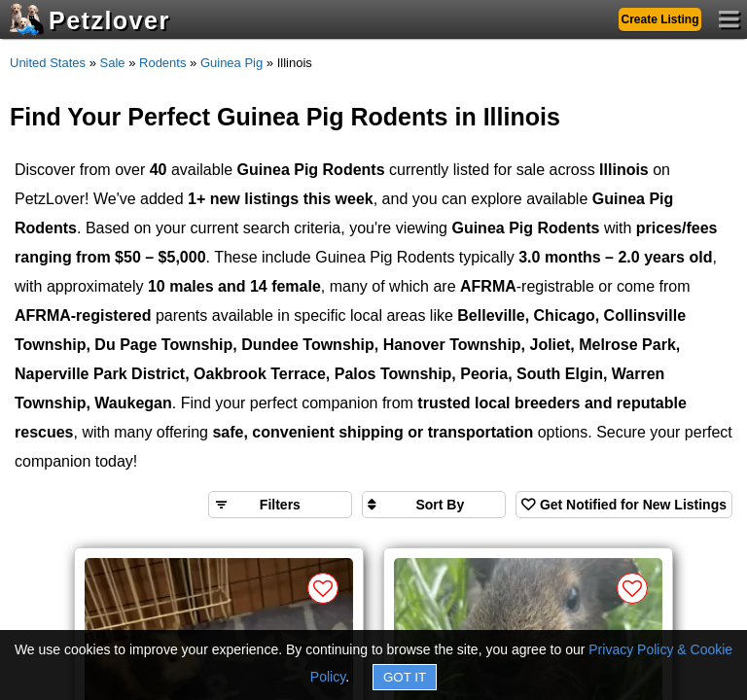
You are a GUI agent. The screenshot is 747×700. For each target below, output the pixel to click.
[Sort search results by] (434, 505)
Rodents (162, 63)
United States (48, 63)
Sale (113, 63)
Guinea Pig (231, 63)
